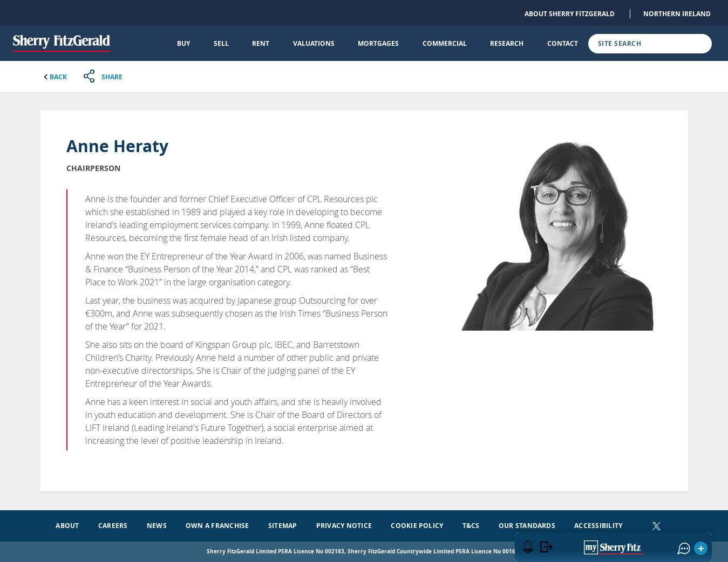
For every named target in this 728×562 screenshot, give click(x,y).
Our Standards (527, 526)
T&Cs (471, 526)
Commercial (445, 43)
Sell (221, 43)
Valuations (314, 43)
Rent (261, 43)
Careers (113, 526)
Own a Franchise (217, 526)
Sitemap (283, 526)
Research (507, 43)
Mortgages (378, 43)
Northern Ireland (677, 14)
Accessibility (598, 526)
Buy (183, 43)
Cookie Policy (417, 526)
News (157, 526)
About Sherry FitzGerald (570, 14)
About (67, 526)
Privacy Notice (344, 526)
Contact (563, 43)
